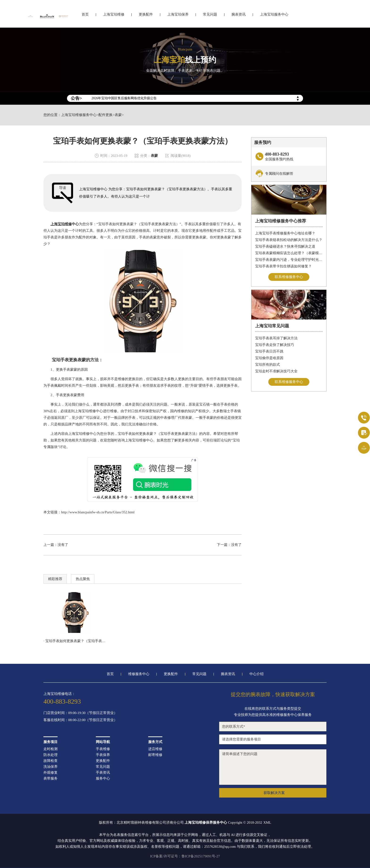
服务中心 (103, 779)
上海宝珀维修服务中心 (79, 115)
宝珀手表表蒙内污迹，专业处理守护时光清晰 (289, 260)
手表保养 (103, 755)
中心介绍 (256, 674)
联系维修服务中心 (289, 277)
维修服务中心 (139, 674)
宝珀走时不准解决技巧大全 (276, 371)
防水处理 (50, 755)
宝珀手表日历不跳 (269, 351)
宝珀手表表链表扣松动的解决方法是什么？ (289, 240)
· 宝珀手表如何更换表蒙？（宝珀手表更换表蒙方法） (75, 641)
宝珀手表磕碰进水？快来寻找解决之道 (285, 246)
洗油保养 (50, 767)
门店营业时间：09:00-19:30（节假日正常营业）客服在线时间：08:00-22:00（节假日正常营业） (80, 716)
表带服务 (50, 779)
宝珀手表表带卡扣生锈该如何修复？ (283, 266)
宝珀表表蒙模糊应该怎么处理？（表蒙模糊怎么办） (289, 253)
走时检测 (50, 749)
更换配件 (146, 16)
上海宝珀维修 (114, 16)
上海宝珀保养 (178, 16)
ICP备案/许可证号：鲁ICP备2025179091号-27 (185, 856)
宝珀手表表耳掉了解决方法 (276, 338)
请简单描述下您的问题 (273, 767)
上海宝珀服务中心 (274, 16)
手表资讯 (103, 773)
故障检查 (50, 761)
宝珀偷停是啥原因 (269, 358)
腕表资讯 (239, 16)
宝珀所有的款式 (267, 365)
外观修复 (50, 773)
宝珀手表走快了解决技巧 (275, 345)
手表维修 (103, 749)
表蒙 (118, 115)
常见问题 (210, 16)
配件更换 (105, 115)
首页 (85, 16)
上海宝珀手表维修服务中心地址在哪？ (285, 233)
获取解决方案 (274, 793)
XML (267, 822)
